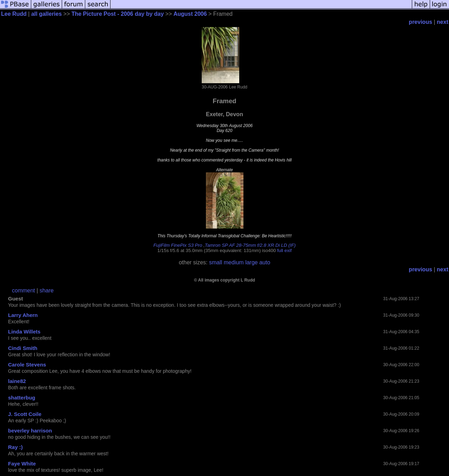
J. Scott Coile (25, 414)
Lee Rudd (14, 14)
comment (24, 290)
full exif (284, 250)
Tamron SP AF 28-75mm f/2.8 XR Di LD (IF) (250, 245)
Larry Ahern (23, 315)
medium (234, 262)
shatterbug (22, 398)
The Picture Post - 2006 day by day (118, 14)
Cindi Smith (23, 348)
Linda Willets (24, 332)
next (443, 22)
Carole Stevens (27, 365)
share (47, 290)
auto (265, 262)
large (252, 262)
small (216, 262)
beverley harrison (30, 431)
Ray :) (15, 447)
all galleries (46, 14)
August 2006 (190, 14)
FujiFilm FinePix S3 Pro (178, 245)
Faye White (22, 464)
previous (420, 22)
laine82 (17, 381)
